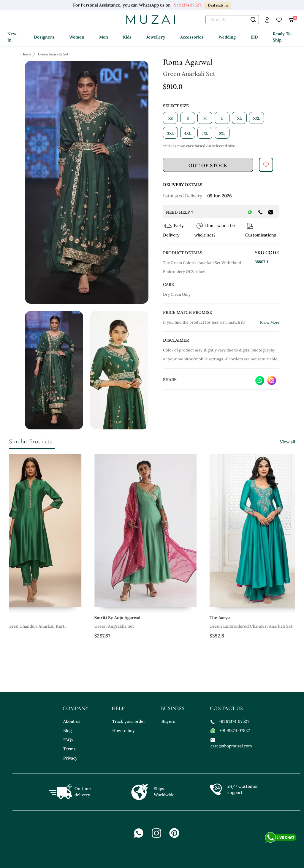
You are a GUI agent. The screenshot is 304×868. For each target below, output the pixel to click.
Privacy (70, 758)
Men (104, 37)
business (173, 708)
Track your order (129, 721)
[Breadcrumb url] (27, 54)
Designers (44, 37)
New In (12, 37)
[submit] (266, 165)
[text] (232, 20)
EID (254, 37)
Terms (69, 749)
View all (288, 442)
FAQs (68, 740)
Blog (68, 730)
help (118, 708)
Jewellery (156, 37)
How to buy (123, 730)
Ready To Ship (282, 37)
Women (77, 37)
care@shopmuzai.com (231, 743)
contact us (226, 708)
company (76, 708)
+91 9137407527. (187, 5)
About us (72, 721)
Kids (127, 37)
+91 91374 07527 (230, 721)
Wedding (227, 37)
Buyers (168, 721)
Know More (270, 322)
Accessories (192, 37)
